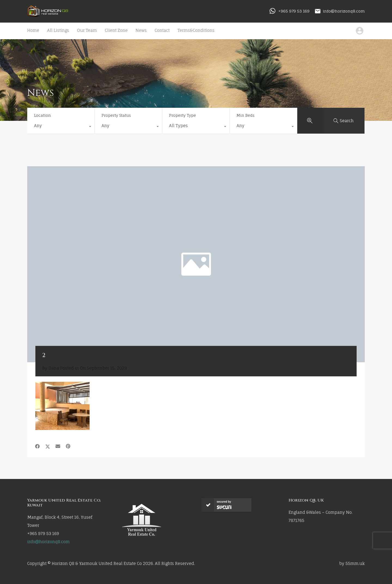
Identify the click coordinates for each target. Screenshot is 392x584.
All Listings (58, 30)
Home (33, 30)
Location (42, 115)
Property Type (183, 115)
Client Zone (116, 30)
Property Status (116, 115)
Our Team (87, 30)
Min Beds (246, 115)
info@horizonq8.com (344, 11)
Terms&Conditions (196, 30)
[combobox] (61, 127)
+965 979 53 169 (294, 11)
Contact (162, 30)
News (141, 30)
